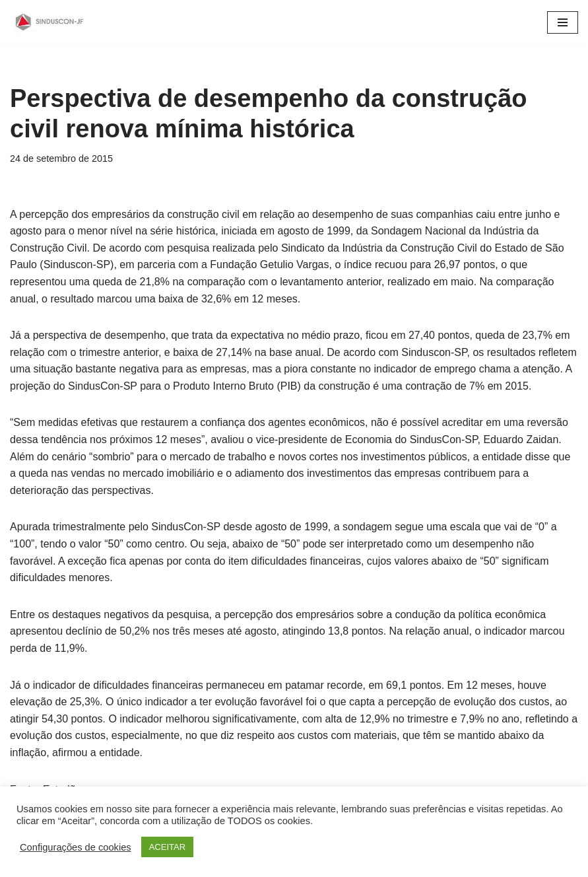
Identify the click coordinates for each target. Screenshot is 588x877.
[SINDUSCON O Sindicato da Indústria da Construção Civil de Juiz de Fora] (49, 22)
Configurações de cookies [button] (76, 847)
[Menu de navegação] (563, 22)
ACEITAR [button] (167, 847)
